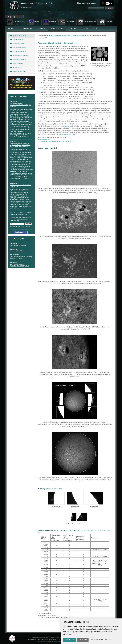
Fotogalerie (73, 28)
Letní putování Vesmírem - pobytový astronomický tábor (21, 258)
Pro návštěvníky (26, 28)
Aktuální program (17, 239)
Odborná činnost (57, 28)
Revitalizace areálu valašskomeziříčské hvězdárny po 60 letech (20, 105)
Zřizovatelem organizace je (87, 3)
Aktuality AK (53, 22)
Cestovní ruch (70, 22)
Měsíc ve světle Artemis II (18, 245)
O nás (96, 28)
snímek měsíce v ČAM (68, 134)
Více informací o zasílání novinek (20, 227)
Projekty (37, 22)
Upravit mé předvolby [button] (101, 640)
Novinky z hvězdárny (19, 96)
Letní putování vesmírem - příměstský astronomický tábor (19, 265)
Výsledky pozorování (80, 36)
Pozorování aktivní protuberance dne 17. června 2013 (55, 141)
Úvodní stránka (54, 36)
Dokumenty (109, 22)
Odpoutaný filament (44, 139)
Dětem (85, 28)
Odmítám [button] (83, 640)
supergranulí (69, 126)
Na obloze (42, 28)
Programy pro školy (19, 22)
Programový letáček (90, 22)
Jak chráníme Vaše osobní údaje (47, 642)
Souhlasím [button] (70, 640)
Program (11, 28)
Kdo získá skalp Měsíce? (18, 251)
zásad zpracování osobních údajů (19, 220)
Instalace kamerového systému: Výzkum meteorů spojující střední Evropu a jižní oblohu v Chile (20, 145)
